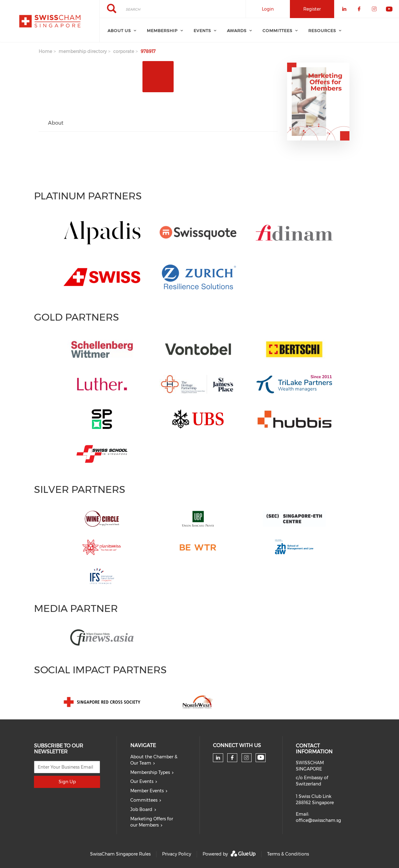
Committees (144, 800)
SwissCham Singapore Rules (120, 854)
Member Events (147, 791)
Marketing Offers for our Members (152, 822)
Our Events (142, 781)
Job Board (141, 809)
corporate (124, 51)
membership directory (83, 51)
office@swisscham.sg (318, 820)
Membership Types (150, 772)
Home (45, 51)
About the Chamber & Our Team (154, 760)
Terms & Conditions (288, 854)
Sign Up (67, 782)
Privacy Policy (177, 854)
